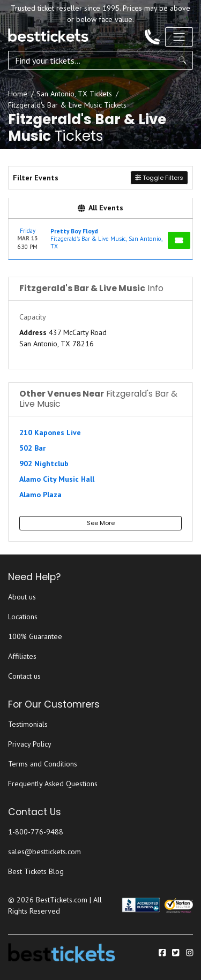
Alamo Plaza (40, 495)
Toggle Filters (159, 178)
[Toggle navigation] (179, 37)
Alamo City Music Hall (57, 479)
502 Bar (32, 448)
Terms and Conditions (43, 764)
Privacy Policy (30, 744)
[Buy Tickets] (179, 240)
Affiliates (22, 656)
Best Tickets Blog (36, 871)
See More (101, 523)
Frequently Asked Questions (53, 784)
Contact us (24, 676)
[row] (100, 239)
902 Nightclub (44, 464)
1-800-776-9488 (36, 832)
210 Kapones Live (50, 432)
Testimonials (28, 724)
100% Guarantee (35, 636)
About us (22, 597)
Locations (23, 617)
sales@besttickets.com (44, 852)
